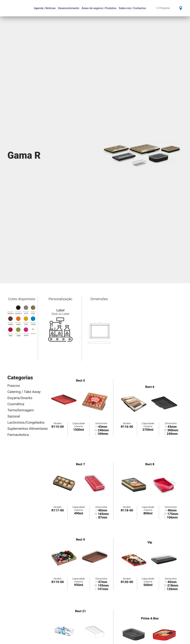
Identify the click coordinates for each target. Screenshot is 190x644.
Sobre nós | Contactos (132, 8)
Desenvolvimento (69, 8)
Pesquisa (164, 8)
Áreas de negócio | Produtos (99, 8)
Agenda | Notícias (45, 8)
